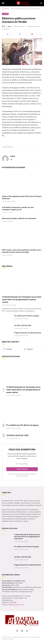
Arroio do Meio (8, 147)
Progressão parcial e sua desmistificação (28, 333)
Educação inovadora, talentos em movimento (19, 218)
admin (9, 26)
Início (13, 9)
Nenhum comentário (33, 26)
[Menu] (3, 3)
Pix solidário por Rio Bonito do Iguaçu (27, 316)
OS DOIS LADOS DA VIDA (23, 326)
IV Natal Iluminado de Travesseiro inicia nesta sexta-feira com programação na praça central (22, 299)
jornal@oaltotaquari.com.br (16, 605)
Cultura (5, 14)
